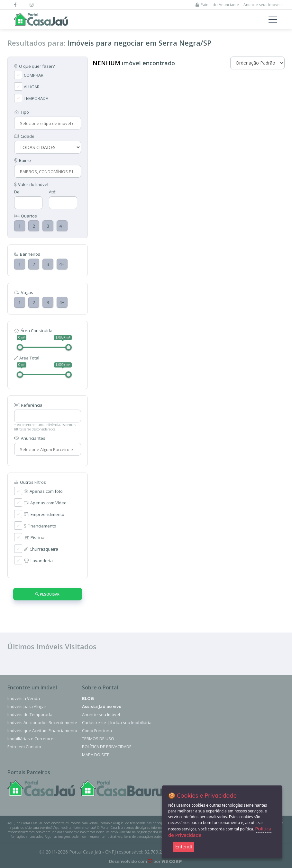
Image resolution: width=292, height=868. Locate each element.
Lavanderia (38, 561)
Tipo (22, 112)
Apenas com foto (43, 491)
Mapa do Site (96, 755)
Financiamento (40, 526)
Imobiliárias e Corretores (32, 739)
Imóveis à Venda (24, 698)
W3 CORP (172, 861)
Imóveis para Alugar (27, 706)
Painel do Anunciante (217, 5)
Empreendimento (44, 514)
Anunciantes (30, 438)
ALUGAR (32, 87)
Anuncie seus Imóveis (263, 5)
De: (17, 192)
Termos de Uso (98, 739)
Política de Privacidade (107, 747)
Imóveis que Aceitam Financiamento (42, 731)
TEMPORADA (36, 98)
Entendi (184, 847)
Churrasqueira (41, 549)
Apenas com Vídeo (45, 503)
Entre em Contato (24, 747)
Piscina (34, 537)
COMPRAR (34, 75)
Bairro (23, 160)
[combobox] (47, 123)
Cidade (24, 136)
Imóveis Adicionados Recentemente (42, 722)
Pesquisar (47, 594)
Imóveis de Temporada (30, 714)
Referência (28, 405)
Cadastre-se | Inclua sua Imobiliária (117, 722)
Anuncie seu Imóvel (101, 714)
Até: (53, 192)
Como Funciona (97, 731)
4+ (62, 226)
